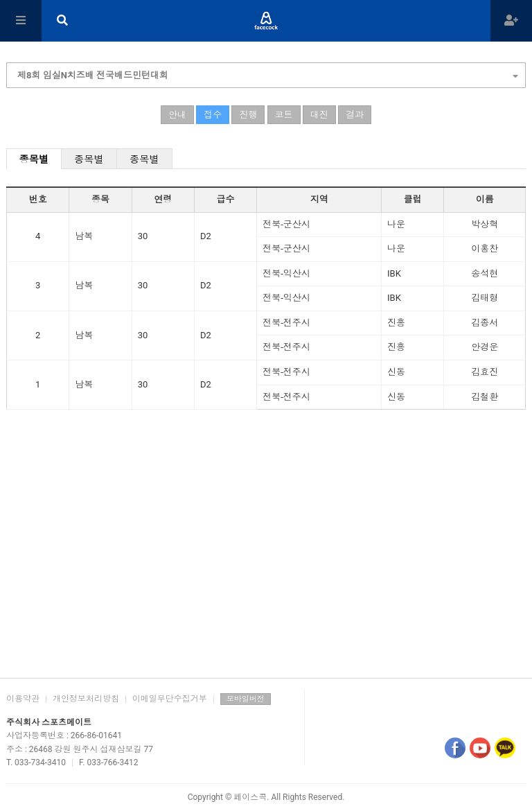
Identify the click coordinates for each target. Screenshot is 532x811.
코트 (284, 115)
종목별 (34, 159)
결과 (355, 115)
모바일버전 (246, 699)
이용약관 (23, 699)
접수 (213, 115)
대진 (319, 115)
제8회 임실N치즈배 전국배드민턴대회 (268, 73)
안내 (177, 115)
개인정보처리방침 (86, 699)
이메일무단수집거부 (170, 699)
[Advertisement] (266, 560)
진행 (248, 115)
